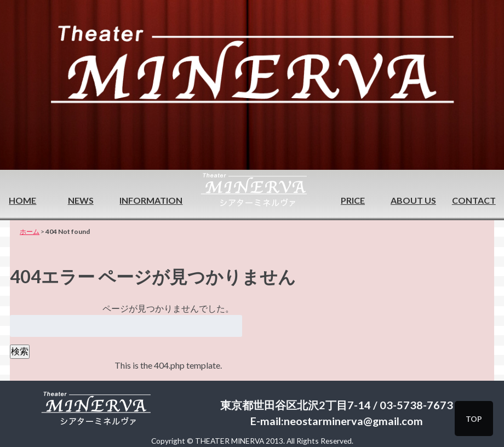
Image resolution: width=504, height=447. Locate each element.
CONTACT (474, 200)
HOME (22, 200)
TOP (474, 419)
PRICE (353, 200)
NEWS (81, 200)
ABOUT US (413, 200)
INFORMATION (151, 200)
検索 (20, 351)
